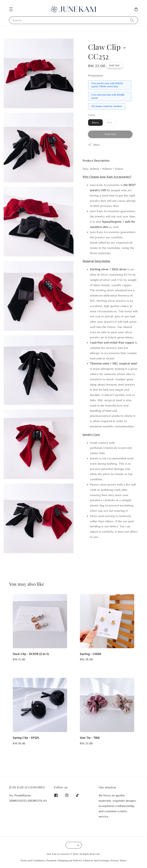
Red (110, 123)
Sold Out (110, 134)
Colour (92, 115)
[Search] (132, 20)
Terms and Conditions (32, 860)
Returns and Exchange (97, 860)
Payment (51, 860)
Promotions (96, 75)
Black (95, 123)
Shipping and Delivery (70, 860)
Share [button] (94, 145)
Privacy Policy (119, 860)
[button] (11, 9)
